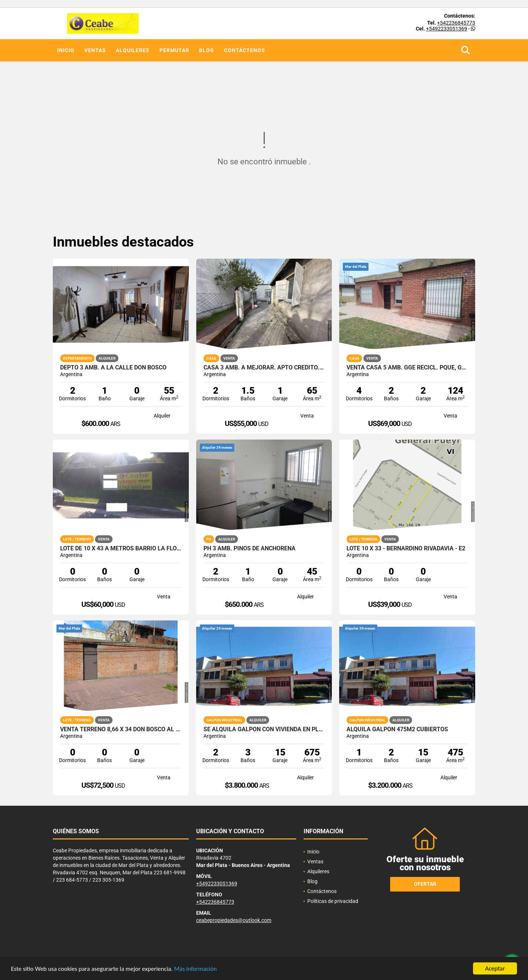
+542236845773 (456, 23)
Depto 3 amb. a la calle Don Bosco (113, 368)
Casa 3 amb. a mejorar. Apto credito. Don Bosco (264, 368)
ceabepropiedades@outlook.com (234, 920)
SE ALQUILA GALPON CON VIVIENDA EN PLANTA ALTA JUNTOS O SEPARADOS (264, 729)
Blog (207, 50)
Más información (195, 969)
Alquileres (133, 50)
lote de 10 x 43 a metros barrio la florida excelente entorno (121, 549)
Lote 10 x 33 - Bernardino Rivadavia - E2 (406, 549)
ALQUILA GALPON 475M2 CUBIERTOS (397, 729)
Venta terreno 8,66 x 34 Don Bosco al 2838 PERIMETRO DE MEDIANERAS (121, 729)
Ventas (95, 50)
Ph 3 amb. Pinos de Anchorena (250, 549)
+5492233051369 (447, 29)
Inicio (66, 50)
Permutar (174, 50)
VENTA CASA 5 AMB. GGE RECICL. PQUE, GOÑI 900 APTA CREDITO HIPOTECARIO (407, 368)
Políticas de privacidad (333, 901)
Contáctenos (245, 50)
